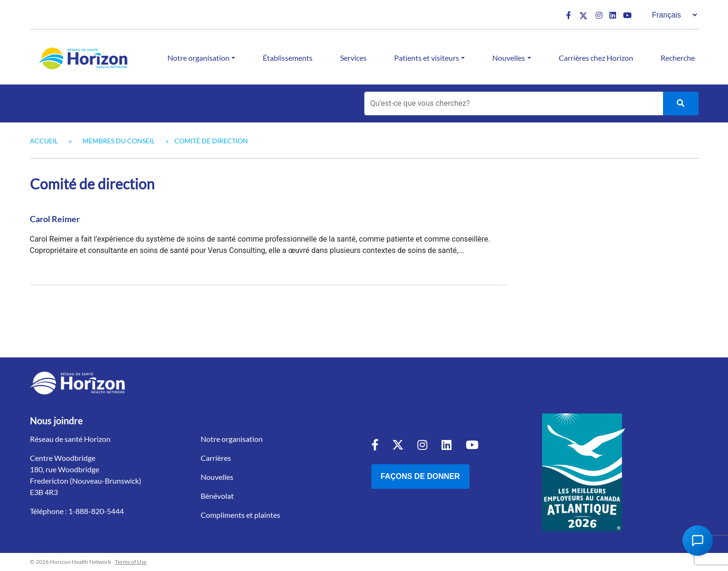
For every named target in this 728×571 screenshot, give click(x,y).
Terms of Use (131, 562)
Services (353, 58)
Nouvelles (509, 58)
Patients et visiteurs (427, 58)
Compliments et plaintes (240, 515)
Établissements (288, 58)
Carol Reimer (55, 219)
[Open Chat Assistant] (698, 541)
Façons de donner (420, 476)
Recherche (678, 58)
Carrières (216, 458)
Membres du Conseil (119, 141)
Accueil (44, 141)
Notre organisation (198, 58)
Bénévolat (217, 496)
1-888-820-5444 (96, 511)
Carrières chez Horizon (596, 58)
